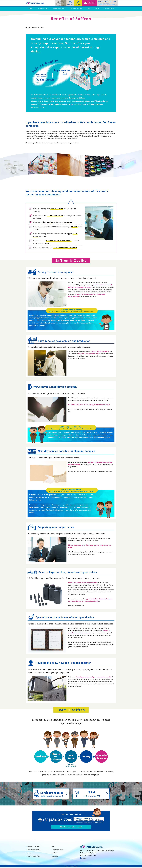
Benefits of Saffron (43, 9)
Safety (97, 9)
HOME (30, 9)
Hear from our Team (76, 9)
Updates (55, 853)
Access (84, 859)
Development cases (59, 9)
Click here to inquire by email (71, 827)
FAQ (88, 9)
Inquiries (55, 857)
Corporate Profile (109, 9)
